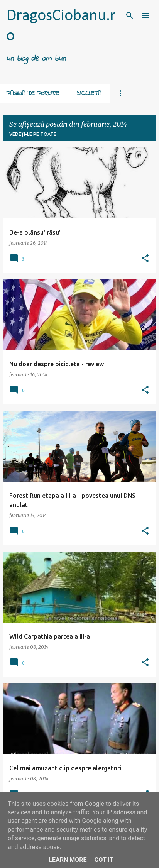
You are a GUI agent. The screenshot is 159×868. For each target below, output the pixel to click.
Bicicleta (89, 93)
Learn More (68, 860)
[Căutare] (130, 15)
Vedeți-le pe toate (33, 134)
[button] (145, 259)
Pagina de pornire (33, 93)
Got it (104, 860)
